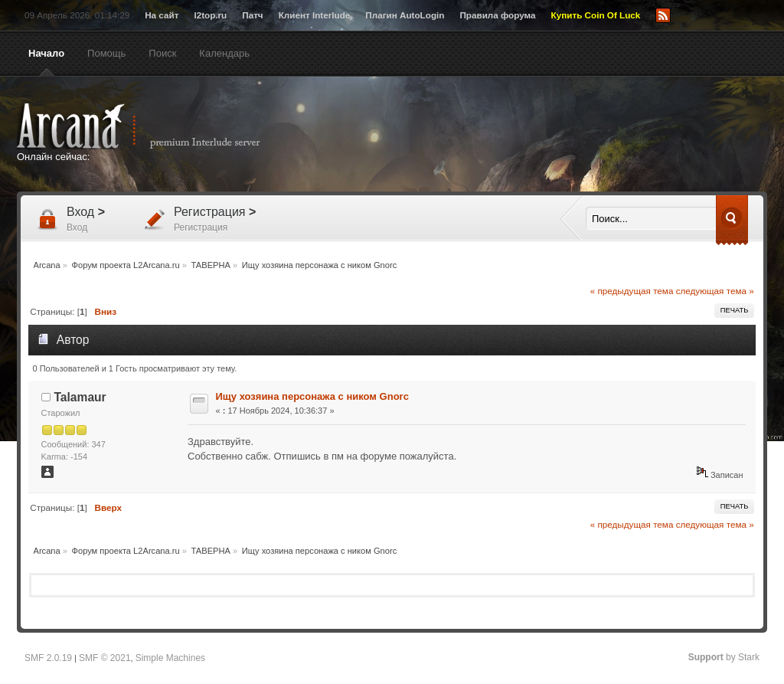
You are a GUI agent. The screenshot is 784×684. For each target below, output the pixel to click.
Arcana (155, 126)
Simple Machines (170, 658)
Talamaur (80, 397)
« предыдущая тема (632, 291)
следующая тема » (715, 291)
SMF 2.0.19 (48, 658)
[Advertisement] (541, 136)
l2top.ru (210, 15)
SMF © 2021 (105, 658)
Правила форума (497, 15)
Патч (252, 15)
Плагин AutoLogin (405, 15)
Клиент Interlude (315, 15)
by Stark (724, 657)
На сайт (162, 15)
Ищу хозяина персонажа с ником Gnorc (312, 396)
